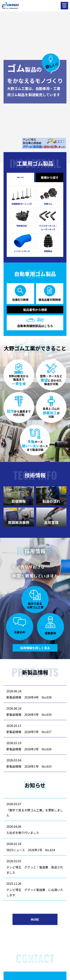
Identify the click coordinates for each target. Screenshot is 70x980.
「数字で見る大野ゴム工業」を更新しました (35, 813)
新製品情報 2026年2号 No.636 (29, 749)
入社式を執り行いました (23, 833)
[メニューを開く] (64, 6)
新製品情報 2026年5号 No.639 (29, 714)
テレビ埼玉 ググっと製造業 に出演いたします (35, 892)
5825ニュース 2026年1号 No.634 (31, 850)
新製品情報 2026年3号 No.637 (29, 732)
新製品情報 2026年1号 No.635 (29, 766)
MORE (35, 919)
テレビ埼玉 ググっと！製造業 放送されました (35, 870)
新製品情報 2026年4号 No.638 (29, 697)
